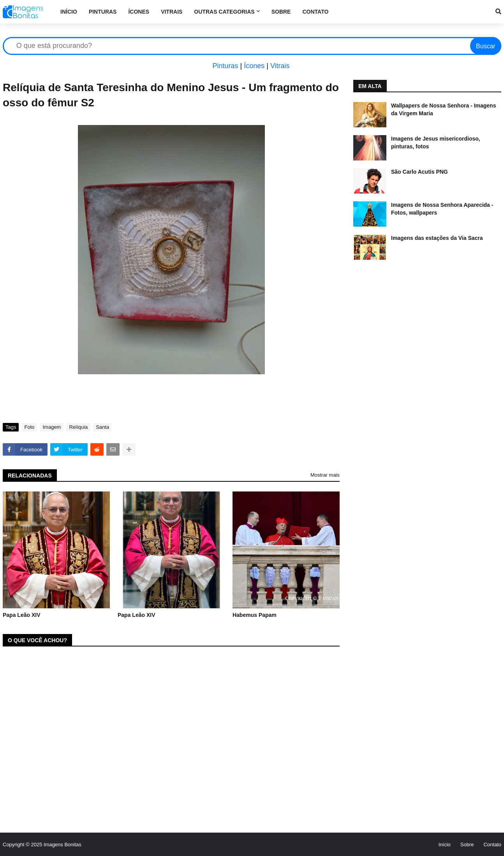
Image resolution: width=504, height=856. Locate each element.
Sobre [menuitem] (281, 12)
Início (445, 845)
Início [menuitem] (69, 12)
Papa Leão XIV (21, 615)
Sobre (467, 845)
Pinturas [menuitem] (103, 12)
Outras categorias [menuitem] (224, 12)
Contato (492, 845)
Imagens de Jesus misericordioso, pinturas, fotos (436, 143)
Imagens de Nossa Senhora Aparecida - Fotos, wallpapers (442, 209)
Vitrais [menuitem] (172, 12)
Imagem (52, 427)
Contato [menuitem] (315, 12)
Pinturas (225, 66)
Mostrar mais (325, 475)
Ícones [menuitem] (139, 12)
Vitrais (280, 66)
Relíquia (78, 427)
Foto (29, 427)
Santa (102, 427)
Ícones (254, 66)
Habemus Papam (255, 615)
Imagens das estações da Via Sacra (437, 238)
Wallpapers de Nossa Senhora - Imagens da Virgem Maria (443, 109)
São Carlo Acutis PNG (419, 172)
